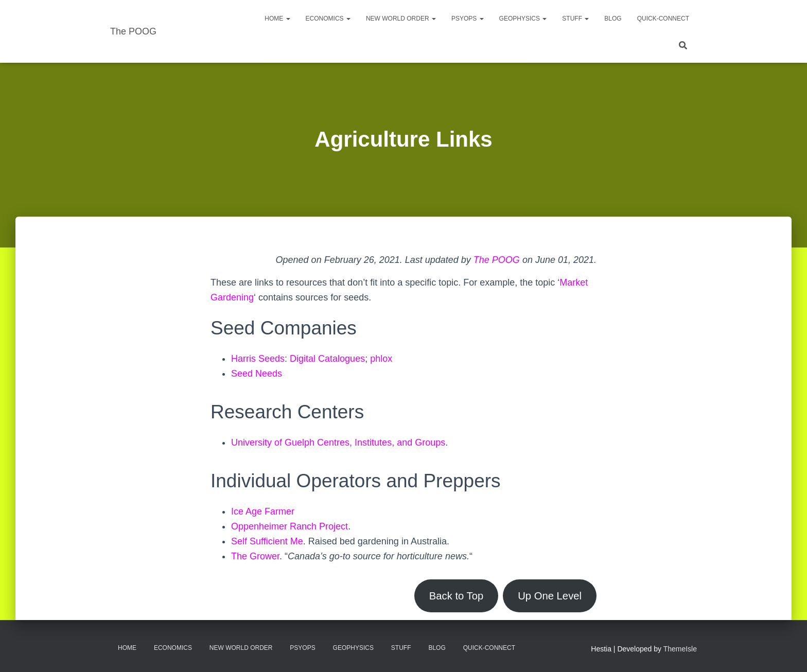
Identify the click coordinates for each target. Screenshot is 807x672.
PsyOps (468, 19)
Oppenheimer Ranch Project (290, 526)
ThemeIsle (680, 649)
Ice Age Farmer (263, 511)
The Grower (255, 556)
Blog (613, 19)
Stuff (575, 19)
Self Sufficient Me (267, 541)
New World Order (401, 19)
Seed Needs (257, 374)
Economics (328, 19)
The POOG (497, 260)
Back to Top (456, 596)
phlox (381, 359)
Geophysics (523, 19)
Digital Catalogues (327, 359)
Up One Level (550, 596)
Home (277, 19)
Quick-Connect (663, 19)
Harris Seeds (258, 359)
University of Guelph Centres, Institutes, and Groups (338, 443)
